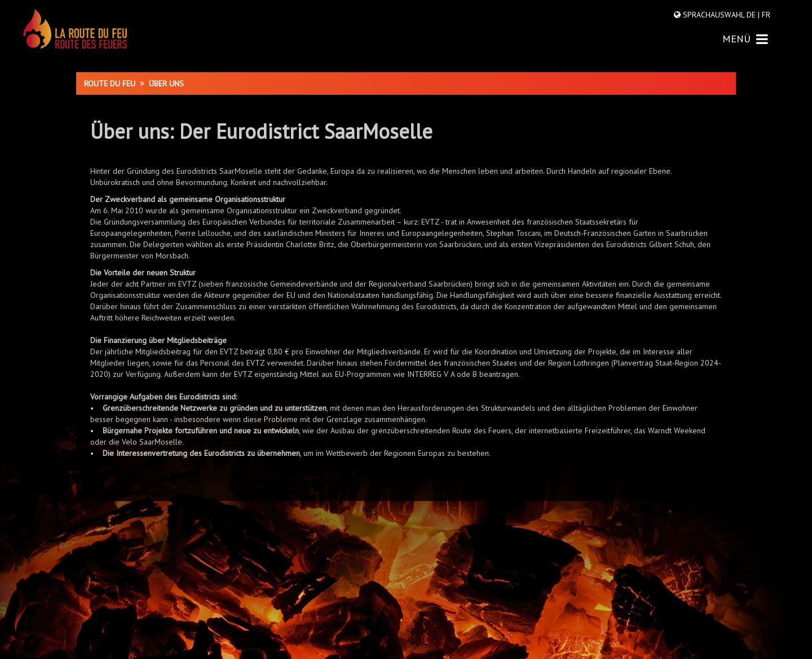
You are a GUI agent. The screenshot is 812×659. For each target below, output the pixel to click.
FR (765, 15)
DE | (753, 15)
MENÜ (745, 39)
